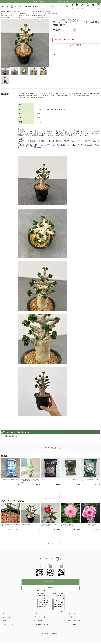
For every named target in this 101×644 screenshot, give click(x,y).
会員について (6, 617)
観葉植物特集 (4, 15)
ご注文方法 (38, 613)
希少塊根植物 (23, 13)
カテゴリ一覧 (71, 613)
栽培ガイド (6, 621)
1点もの (11, 15)
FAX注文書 (50, 588)
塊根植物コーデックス (12, 11)
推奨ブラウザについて (9, 624)
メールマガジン (72, 624)
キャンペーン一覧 (40, 617)
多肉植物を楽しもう (6, 17)
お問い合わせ (39, 621)
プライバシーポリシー (74, 621)
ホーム (4, 613)
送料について (56, 54)
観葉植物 (3, 11)
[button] (60, 496)
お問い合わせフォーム (50, 582)
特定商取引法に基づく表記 (42, 624)
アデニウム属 (15, 17)
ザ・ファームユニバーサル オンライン (10, 13)
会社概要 (70, 617)
